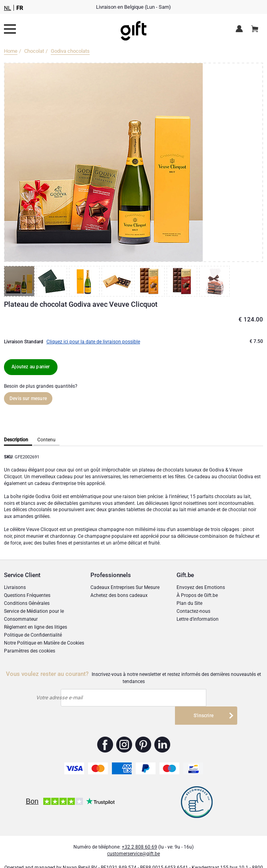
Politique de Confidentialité (33, 635)
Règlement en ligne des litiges (36, 627)
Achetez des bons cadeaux (119, 595)
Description (16, 440)
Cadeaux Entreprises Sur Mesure (125, 587)
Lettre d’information (198, 619)
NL (8, 8)
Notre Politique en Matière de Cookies (44, 643)
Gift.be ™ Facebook (105, 727)
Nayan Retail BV (80, 850)
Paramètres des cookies (30, 651)
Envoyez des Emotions (201, 587)
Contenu (46, 440)
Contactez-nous (193, 611)
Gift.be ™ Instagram (124, 727)
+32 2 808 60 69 (139, 830)
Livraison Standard (24, 342)
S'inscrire (204, 698)
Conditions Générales (27, 603)
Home (11, 51)
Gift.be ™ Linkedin (162, 727)
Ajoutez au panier (31, 367)
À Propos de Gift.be (197, 595)
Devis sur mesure (28, 398)
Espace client (241, 29)
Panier (257, 26)
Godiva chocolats (70, 51)
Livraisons (15, 587)
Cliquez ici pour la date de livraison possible (93, 342)
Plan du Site (189, 603)
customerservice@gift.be (133, 836)
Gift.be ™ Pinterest (143, 727)
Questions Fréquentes (27, 595)
